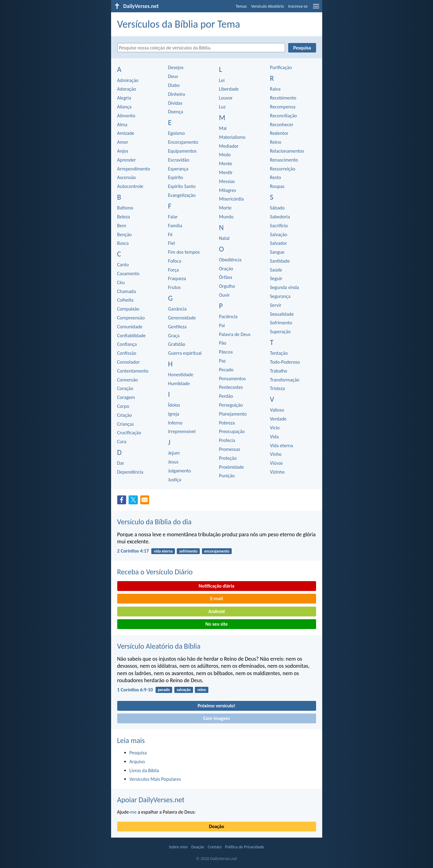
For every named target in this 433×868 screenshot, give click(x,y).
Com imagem (216, 718)
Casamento (128, 274)
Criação (125, 415)
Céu (121, 282)
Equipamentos (182, 151)
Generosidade (182, 318)
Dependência (130, 472)
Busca (123, 243)
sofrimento (188, 551)
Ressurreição (283, 169)
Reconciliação (284, 116)
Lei (222, 80)
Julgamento (180, 471)
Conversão (128, 380)
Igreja (174, 414)
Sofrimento (281, 323)
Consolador (129, 362)
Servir (276, 305)
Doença (176, 112)
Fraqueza (177, 278)
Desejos (176, 67)
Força (174, 270)
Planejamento (233, 414)
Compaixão (128, 309)
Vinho (276, 454)
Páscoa (226, 352)
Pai (222, 325)
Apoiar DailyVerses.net (151, 800)
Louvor (226, 98)
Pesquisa (138, 753)
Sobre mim (178, 847)
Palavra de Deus (235, 334)
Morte (225, 208)
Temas (241, 6)
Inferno (175, 423)
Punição (227, 476)
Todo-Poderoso (285, 362)
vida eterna (163, 551)
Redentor (279, 133)
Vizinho (277, 472)
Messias (227, 181)
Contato (215, 847)
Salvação (279, 235)
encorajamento (217, 551)
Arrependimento (134, 169)
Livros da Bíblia (144, 770)
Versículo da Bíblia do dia (155, 522)
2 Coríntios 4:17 (133, 551)
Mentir (226, 172)
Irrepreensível (182, 431)
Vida (274, 437)
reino (202, 690)
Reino (276, 142)
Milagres (228, 190)
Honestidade (181, 375)
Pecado (226, 370)
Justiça (175, 480)
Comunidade (130, 327)
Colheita (126, 300)
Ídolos (174, 405)
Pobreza (227, 423)
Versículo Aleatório (267, 6)
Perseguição (231, 405)
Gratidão (177, 344)
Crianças (126, 424)
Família (175, 226)
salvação (184, 690)
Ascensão (127, 177)
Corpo (123, 406)
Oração (226, 269)
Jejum (174, 453)
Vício (275, 428)
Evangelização (182, 195)
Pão (223, 343)
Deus (173, 76)
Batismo (125, 208)
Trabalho (279, 371)
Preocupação (232, 431)
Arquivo (137, 762)
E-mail (216, 598)
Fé (170, 235)
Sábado (277, 208)
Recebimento (283, 98)
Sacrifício (279, 226)
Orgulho (227, 286)
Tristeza (278, 388)
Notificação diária (216, 586)
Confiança (127, 344)
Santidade (280, 261)
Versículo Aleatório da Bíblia (159, 646)
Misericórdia (232, 199)
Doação (217, 826)
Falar (173, 217)
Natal (224, 238)
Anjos (123, 151)
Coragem (126, 397)
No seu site (216, 624)
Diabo (174, 85)
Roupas (277, 186)
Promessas (230, 449)
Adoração (127, 89)
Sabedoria (280, 217)
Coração (125, 388)
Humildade (179, 383)
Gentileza (177, 327)
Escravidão (179, 160)
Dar (121, 463)
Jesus (173, 462)
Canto (123, 265)
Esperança (178, 169)
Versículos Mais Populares (155, 779)
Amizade (126, 133)
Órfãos (226, 277)
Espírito (176, 177)
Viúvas (276, 463)
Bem (122, 226)
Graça (174, 336)
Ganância (177, 309)
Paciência (228, 317)
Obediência (230, 260)
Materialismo (232, 137)
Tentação (279, 353)
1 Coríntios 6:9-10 (135, 690)
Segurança (280, 296)
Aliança (124, 107)
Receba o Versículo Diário (155, 572)
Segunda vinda (285, 287)
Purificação (281, 67)
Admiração (128, 80)
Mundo (226, 217)
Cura (122, 442)
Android (216, 611)
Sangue (277, 252)
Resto (276, 177)
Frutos (174, 287)
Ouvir (224, 295)
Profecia (227, 440)
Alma (122, 125)
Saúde (276, 270)
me (133, 812)
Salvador (279, 243)
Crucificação (129, 433)
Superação (280, 332)
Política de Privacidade (244, 847)
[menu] (316, 8)
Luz (222, 107)
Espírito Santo (182, 186)
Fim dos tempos (184, 252)
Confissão (127, 353)
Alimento (126, 116)
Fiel (172, 243)
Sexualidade (282, 314)
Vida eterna (282, 446)
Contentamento (133, 371)
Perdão (226, 396)
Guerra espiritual (185, 353)
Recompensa (283, 107)
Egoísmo (177, 133)
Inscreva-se (298, 6)
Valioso (277, 410)
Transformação (285, 380)
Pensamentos (232, 379)
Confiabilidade (131, 336)
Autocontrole (130, 186)
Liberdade (229, 89)
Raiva (275, 89)
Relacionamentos (287, 151)
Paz (222, 361)
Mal (223, 128)
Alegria (124, 98)
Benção (125, 235)
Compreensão (131, 318)
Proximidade (232, 467)
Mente (226, 164)
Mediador (229, 146)
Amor (123, 142)
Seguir (276, 278)
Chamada (127, 291)
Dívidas (175, 103)
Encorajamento (183, 142)
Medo (225, 155)
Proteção (228, 458)
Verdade (278, 419)
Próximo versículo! (216, 706)
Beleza (124, 217)
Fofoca (175, 261)
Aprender (127, 160)
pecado (164, 690)
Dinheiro (177, 94)
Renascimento (284, 160)
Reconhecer (282, 125)
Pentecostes (231, 387)
